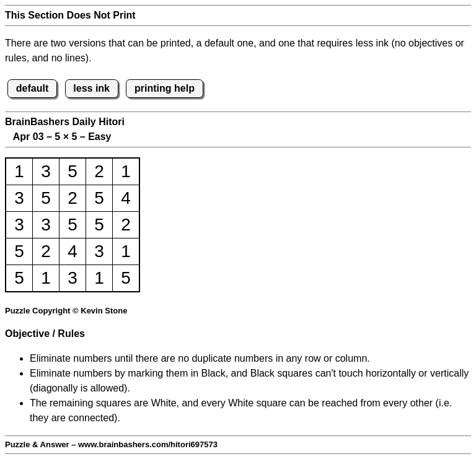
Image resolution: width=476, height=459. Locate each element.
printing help (165, 88)
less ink (91, 88)
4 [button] (126, 198)
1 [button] (19, 171)
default (32, 88)
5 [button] (73, 171)
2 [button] (99, 171)
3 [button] (46, 171)
